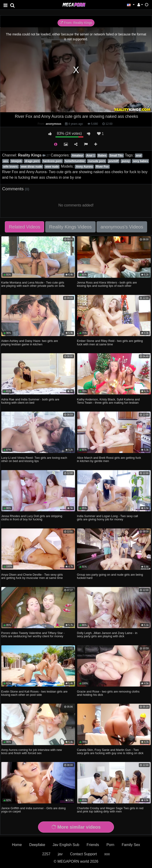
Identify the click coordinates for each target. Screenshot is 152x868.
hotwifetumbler (75, 161)
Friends (93, 845)
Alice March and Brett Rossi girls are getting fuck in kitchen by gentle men (109, 459)
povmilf (113, 161)
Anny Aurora (84, 167)
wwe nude (52, 167)
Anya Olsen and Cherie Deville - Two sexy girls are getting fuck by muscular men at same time (32, 576)
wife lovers (10, 167)
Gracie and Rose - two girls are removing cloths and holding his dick (108, 693)
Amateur (78, 156)
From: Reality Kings (76, 23)
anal (139, 156)
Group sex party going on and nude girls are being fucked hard (110, 576)
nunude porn (97, 161)
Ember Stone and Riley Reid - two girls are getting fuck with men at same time (110, 342)
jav (60, 854)
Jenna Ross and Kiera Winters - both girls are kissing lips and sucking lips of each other (107, 284)
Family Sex (131, 845)
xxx (107, 854)
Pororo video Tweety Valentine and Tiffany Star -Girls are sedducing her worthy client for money (33, 635)
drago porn (32, 161)
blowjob (16, 161)
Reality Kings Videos (70, 227)
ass (6, 161)
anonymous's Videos (122, 227)
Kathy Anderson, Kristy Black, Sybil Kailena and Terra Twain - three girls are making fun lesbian (108, 401)
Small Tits (116, 156)
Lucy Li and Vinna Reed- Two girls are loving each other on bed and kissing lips (34, 459)
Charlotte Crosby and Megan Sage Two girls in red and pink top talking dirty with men (110, 810)
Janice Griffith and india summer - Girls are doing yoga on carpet (33, 810)
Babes (102, 156)
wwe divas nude (31, 167)
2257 (46, 854)
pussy (126, 161)
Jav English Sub (66, 845)
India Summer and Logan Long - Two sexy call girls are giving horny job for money (108, 518)
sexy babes (141, 161)
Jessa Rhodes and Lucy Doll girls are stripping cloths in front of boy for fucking (32, 518)
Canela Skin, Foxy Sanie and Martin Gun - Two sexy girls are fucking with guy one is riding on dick (110, 751)
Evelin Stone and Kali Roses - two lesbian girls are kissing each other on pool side (34, 693)
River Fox (102, 167)
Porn (110, 845)
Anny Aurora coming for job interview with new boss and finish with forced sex (32, 751)
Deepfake (37, 845)
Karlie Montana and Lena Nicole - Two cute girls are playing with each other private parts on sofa (33, 284)
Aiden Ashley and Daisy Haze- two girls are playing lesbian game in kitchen (30, 342)
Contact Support (84, 854)
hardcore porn (52, 161)
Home (17, 845)
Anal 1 (91, 156)
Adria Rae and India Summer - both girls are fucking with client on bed (30, 401)
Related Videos (24, 227)
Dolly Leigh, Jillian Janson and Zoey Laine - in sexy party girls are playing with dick (107, 635)
